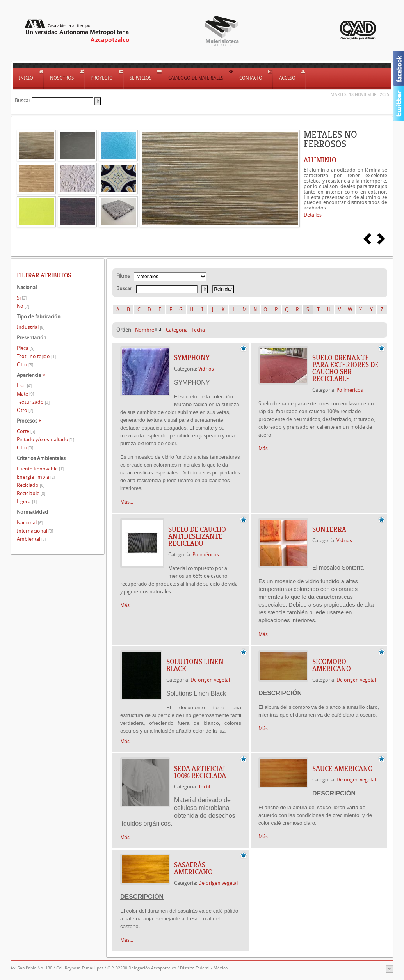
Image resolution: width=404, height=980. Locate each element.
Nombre (145, 330)
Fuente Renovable (40, 469)
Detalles (313, 215)
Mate (25, 394)
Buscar (23, 100)
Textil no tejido (36, 356)
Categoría (177, 330)
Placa (26, 348)
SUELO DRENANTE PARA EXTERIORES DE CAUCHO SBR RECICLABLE (345, 368)
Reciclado (31, 485)
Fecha (198, 330)
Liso (24, 386)
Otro (25, 365)
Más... (127, 502)
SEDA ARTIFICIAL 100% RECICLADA (200, 772)
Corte (26, 431)
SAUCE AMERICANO (343, 769)
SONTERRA (329, 529)
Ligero (27, 502)
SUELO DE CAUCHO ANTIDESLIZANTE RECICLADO (197, 536)
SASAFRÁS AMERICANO (193, 868)
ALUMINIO (320, 160)
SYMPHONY (192, 358)
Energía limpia (36, 477)
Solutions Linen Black (195, 665)
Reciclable (31, 493)
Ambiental (31, 539)
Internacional (35, 531)
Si (22, 298)
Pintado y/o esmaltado (45, 439)
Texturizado (33, 402)
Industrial (31, 327)
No (23, 306)
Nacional (30, 523)
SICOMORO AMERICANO (332, 665)
